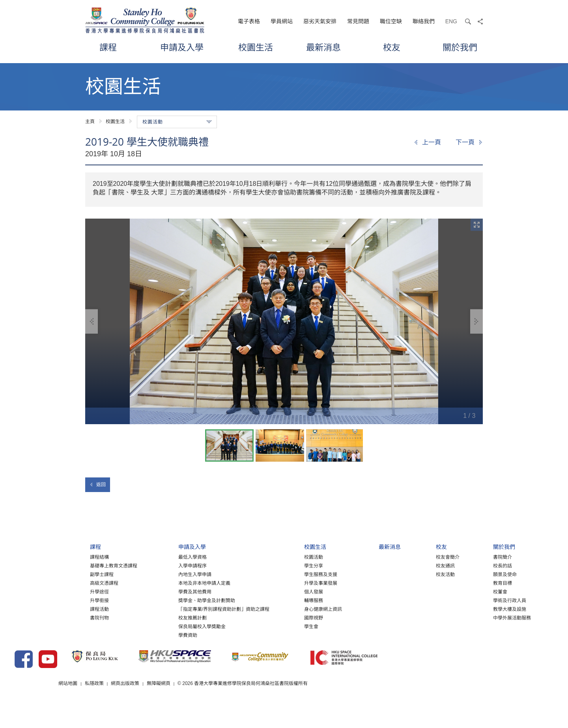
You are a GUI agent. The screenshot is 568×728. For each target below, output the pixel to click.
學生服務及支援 (283, 582)
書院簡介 (464, 565)
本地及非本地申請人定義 (166, 591)
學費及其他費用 (157, 599)
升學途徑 (62, 599)
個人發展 (276, 599)
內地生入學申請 (157, 582)
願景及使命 (467, 582)
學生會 (273, 634)
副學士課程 (64, 582)
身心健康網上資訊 (285, 617)
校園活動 (276, 565)
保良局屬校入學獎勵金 (164, 634)
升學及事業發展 (283, 591)
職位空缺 (391, 21)
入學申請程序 (154, 573)
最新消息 (323, 47)
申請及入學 (182, 47)
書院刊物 (62, 625)
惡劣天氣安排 (320, 21)
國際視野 (276, 625)
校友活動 (407, 582)
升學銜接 (62, 608)
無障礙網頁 (252, 704)
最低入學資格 (154, 565)
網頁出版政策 (219, 704)
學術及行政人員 (471, 608)
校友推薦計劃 (154, 625)
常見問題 (358, 21)
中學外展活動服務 (474, 625)
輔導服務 (276, 608)
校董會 (462, 599)
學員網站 (282, 21)
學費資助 (149, 643)
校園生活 (256, 47)
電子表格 (249, 21)
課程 (108, 47)
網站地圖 (161, 704)
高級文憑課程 (66, 591)
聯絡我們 (424, 21)
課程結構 (62, 565)
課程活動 (62, 617)
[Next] (469, 142)
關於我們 (460, 47)
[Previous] (427, 142)
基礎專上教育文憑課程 (76, 573)
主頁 (90, 122)
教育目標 (464, 591)
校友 (392, 47)
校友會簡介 (409, 565)
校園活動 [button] (177, 122)
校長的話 (464, 573)
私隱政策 (187, 704)
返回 (98, 485)
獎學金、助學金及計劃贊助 (168, 608)
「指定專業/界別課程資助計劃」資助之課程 (186, 617)
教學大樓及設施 (471, 617)
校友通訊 (407, 573)
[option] (284, 321)
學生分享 (276, 573)
